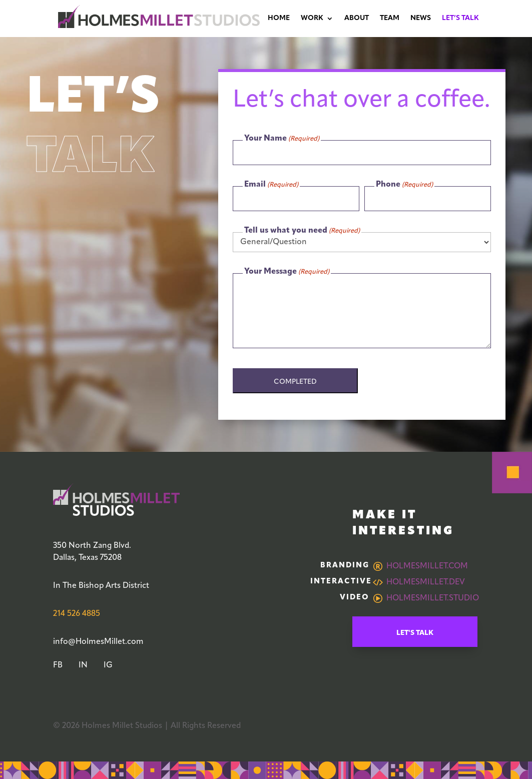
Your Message (287, 272)
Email (271, 185)
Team (390, 19)
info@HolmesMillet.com (98, 642)
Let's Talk (415, 633)
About (357, 19)
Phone (404, 185)
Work (312, 19)
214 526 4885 (77, 614)
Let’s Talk (460, 19)
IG (108, 665)
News (421, 19)
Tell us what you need (302, 231)
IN (83, 665)
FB (58, 665)
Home (279, 19)
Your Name (282, 139)
